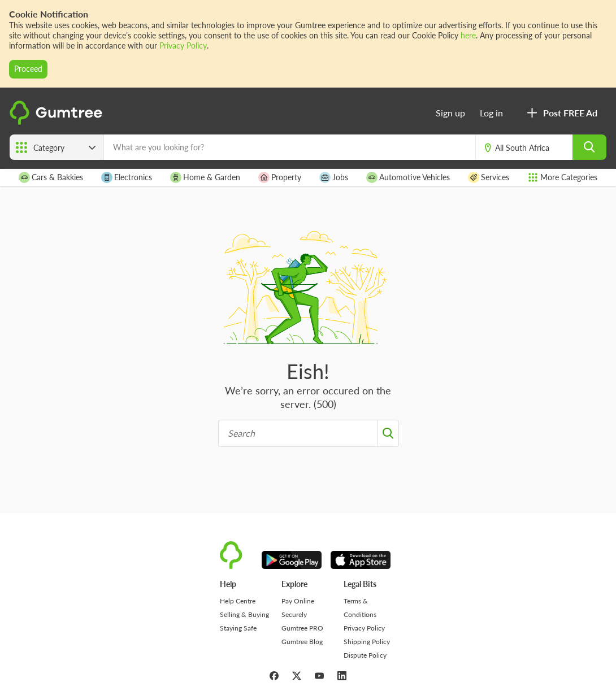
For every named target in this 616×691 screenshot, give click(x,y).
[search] (589, 147)
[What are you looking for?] (290, 147)
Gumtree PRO (302, 628)
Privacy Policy (183, 45)
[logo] (58, 122)
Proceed (28, 69)
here (468, 35)
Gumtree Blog (302, 642)
